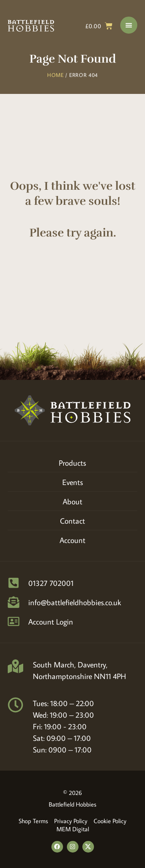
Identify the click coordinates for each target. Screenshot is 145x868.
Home (55, 75)
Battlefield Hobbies (72, 804)
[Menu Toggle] (129, 25)
